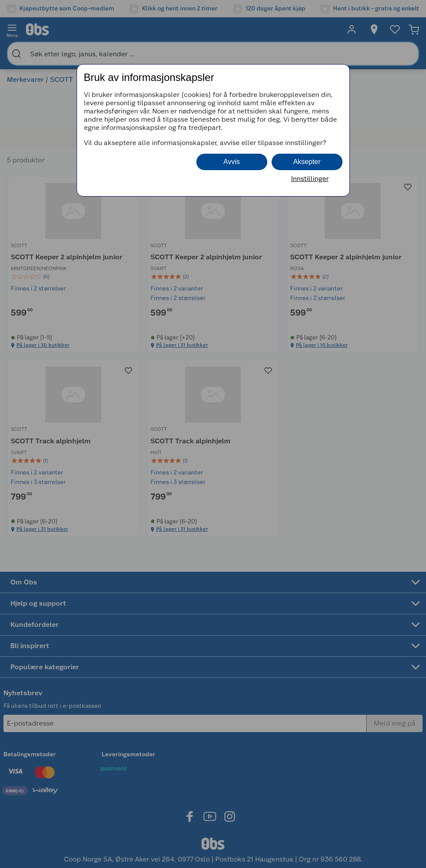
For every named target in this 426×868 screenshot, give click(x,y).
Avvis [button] (232, 162)
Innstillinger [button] (310, 179)
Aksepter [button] (307, 162)
